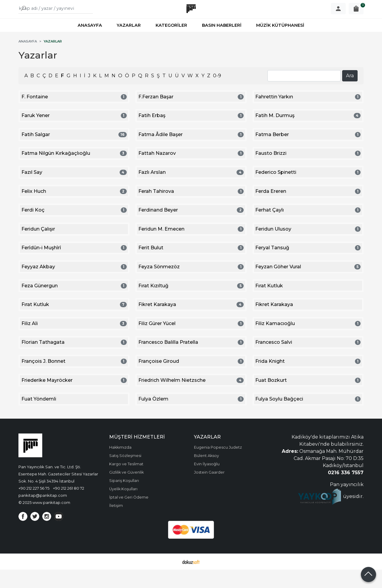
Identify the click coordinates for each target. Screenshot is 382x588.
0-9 (217, 94)
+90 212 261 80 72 (69, 507)
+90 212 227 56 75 (34, 507)
